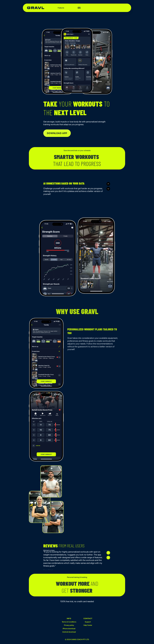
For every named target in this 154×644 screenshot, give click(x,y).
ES (79, 8)
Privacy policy (69, 625)
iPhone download (69, 629)
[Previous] (108, 184)
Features (61, 8)
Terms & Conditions (69, 622)
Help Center (88, 625)
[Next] (108, 189)
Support (88, 622)
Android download (69, 632)
